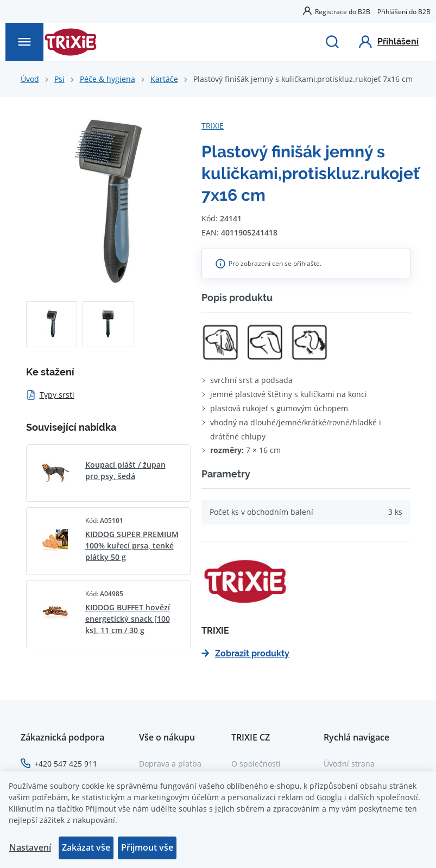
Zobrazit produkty (245, 653)
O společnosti (256, 764)
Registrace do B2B (343, 11)
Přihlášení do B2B (404, 11)
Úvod (30, 79)
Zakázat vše (86, 847)
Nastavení (30, 847)
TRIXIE (213, 126)
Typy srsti (50, 395)
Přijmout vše (147, 847)
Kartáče (164, 79)
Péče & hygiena (108, 79)
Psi (59, 79)
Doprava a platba (170, 764)
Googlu (329, 797)
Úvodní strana (349, 764)
